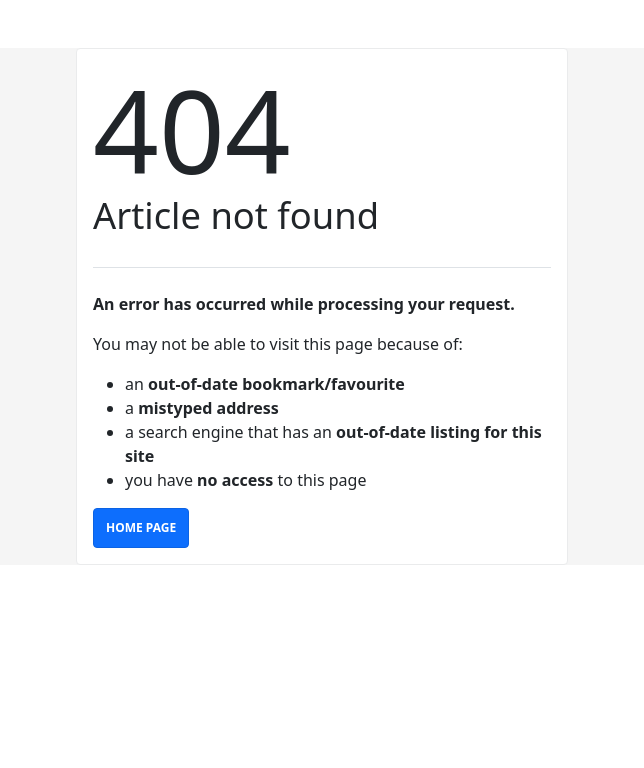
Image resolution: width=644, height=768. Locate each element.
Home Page (141, 527)
